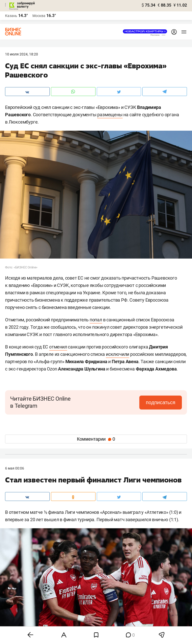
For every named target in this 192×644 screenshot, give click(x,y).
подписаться (161, 402)
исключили (118, 354)
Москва (39, 16)
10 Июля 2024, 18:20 (22, 54)
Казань (11, 16)
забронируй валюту (26, 5)
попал (96, 320)
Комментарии (96, 439)
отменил (58, 347)
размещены (110, 115)
